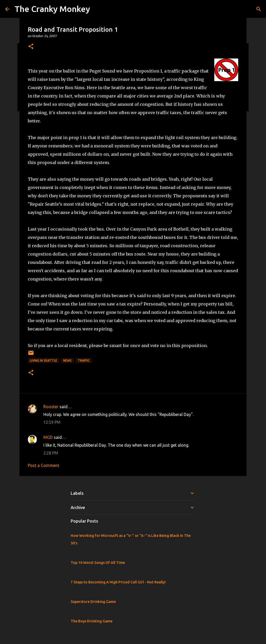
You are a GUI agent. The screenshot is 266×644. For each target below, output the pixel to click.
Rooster (51, 407)
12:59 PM (52, 422)
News (67, 360)
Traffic (84, 360)
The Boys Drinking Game (92, 621)
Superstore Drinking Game (93, 602)
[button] (31, 47)
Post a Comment (44, 465)
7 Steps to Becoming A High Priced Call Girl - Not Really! (118, 582)
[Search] (259, 9)
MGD (48, 437)
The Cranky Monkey (52, 9)
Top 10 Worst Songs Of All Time (98, 563)
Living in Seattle (44, 360)
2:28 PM (51, 453)
